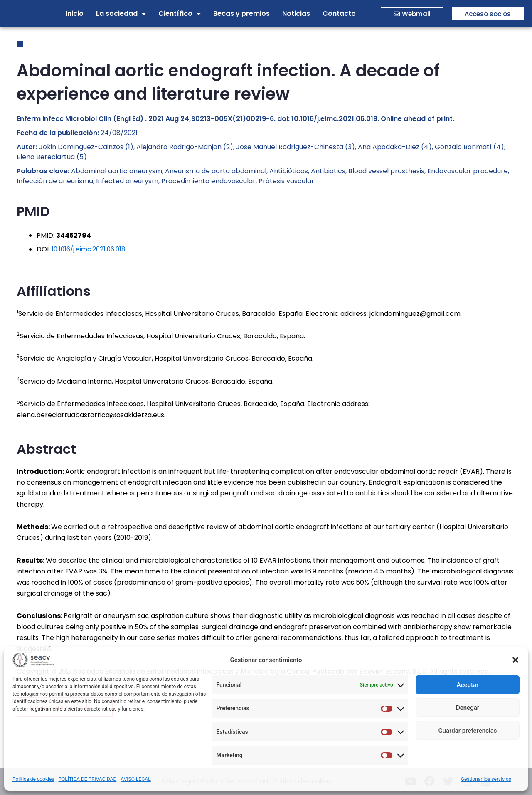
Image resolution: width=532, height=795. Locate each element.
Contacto (339, 14)
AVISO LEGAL (135, 779)
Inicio (75, 14)
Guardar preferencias (467, 731)
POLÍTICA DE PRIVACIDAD (88, 779)
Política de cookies (33, 779)
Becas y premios (241, 14)
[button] (515, 660)
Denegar (468, 708)
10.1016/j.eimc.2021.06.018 (91, 249)
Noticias (296, 14)
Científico (180, 14)
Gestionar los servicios (486, 779)
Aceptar (468, 685)
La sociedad (121, 14)
